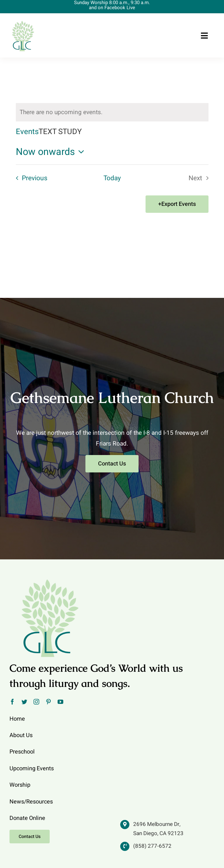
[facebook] (12, 702)
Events (27, 132)
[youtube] (60, 702)
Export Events (179, 204)
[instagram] (36, 702)
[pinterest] (48, 702)
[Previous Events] (30, 178)
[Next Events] (200, 178)
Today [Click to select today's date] (112, 178)
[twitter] (24, 702)
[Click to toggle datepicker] (52, 152)
